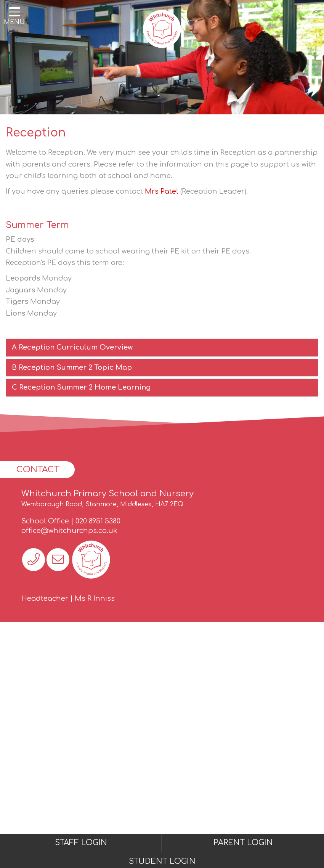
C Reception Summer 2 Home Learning (81, 387)
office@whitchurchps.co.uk (69, 531)
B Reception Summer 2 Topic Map (72, 367)
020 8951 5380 (98, 521)
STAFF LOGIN (81, 843)
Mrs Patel (162, 191)
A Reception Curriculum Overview (72, 347)
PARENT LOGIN (243, 843)
